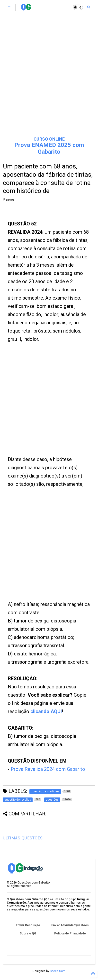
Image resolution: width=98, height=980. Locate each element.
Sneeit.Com (58, 971)
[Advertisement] (49, 80)
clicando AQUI (46, 711)
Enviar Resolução (28, 925)
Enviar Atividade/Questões (70, 925)
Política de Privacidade (70, 933)
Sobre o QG (28, 933)
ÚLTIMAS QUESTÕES (23, 838)
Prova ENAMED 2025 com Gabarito (49, 148)
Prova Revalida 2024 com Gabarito (48, 769)
